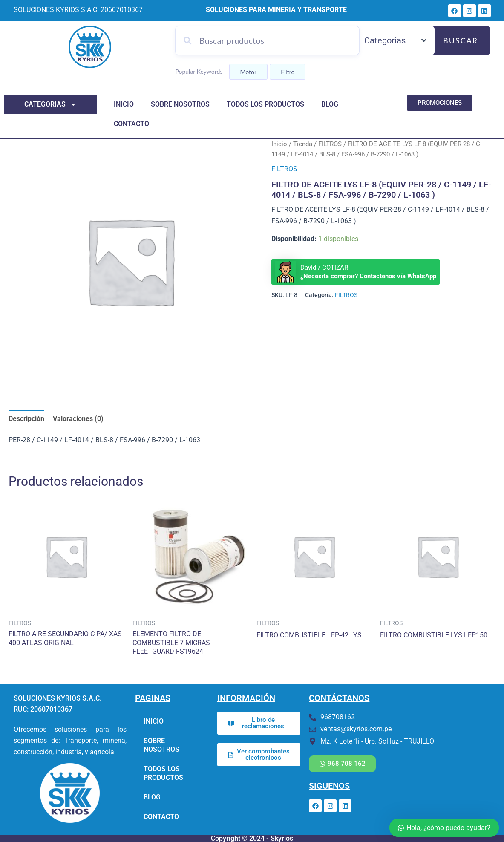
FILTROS (330, 144)
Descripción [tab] (26, 419)
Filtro (288, 72)
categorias (50, 104)
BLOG (330, 104)
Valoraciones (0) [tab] (78, 419)
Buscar (461, 40)
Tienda (303, 144)
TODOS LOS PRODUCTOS (265, 104)
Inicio (279, 144)
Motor (249, 72)
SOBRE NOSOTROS (180, 104)
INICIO (124, 104)
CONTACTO (131, 124)
